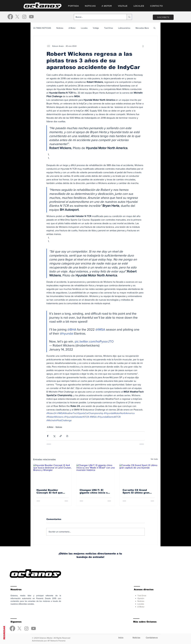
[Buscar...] (98, 17)
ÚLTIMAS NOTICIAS (42, 28)
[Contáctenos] (152, 638)
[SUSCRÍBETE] (163, 17)
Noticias (60, 28)
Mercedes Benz (142, 28)
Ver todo (154, 459)
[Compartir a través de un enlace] (61, 436)
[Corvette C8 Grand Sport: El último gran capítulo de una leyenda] (139, 475)
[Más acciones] (143, 46)
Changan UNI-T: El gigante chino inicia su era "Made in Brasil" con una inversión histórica (95, 491)
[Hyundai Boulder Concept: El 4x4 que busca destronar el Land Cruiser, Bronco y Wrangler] (52, 475)
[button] (154, 28)
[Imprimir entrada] (67, 436)
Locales (84, 28)
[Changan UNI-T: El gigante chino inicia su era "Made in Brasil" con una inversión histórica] (96, 475)
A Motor (72, 28)
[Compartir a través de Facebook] (48, 436)
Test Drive (108, 28)
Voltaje (96, 28)
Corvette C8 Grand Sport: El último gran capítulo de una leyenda (138, 491)
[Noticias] (136, 638)
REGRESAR (4, 633)
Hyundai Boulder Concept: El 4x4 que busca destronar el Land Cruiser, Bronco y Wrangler (52, 491)
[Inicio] (121, 638)
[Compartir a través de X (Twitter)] (54, 436)
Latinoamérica (124, 28)
